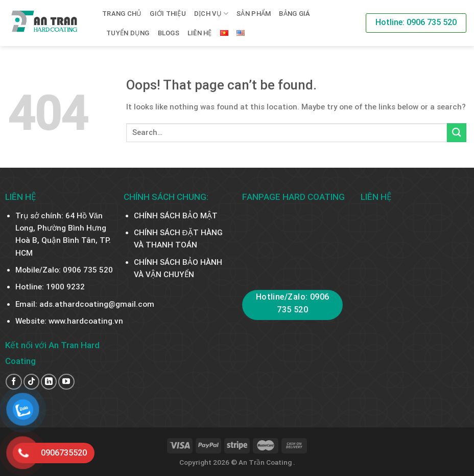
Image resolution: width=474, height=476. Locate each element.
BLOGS (169, 33)
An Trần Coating (266, 462)
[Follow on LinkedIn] (49, 382)
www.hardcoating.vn (86, 321)
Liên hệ (200, 33)
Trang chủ (122, 14)
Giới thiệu (168, 14)
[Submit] (457, 133)
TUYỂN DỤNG (128, 33)
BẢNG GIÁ (294, 14)
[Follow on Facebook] (14, 382)
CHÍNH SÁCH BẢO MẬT (176, 216)
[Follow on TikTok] (31, 382)
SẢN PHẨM (254, 14)
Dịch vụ (211, 14)
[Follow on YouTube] (66, 382)
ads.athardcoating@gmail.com (97, 304)
